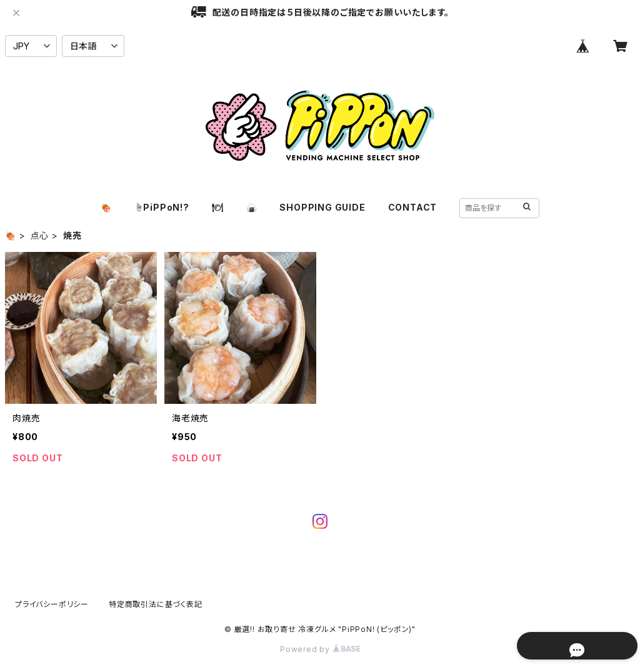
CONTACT (413, 207)
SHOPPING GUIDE (322, 207)
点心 (40, 235)
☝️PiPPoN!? (162, 207)
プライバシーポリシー (52, 604)
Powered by (320, 649)
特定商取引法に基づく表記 (156, 604)
